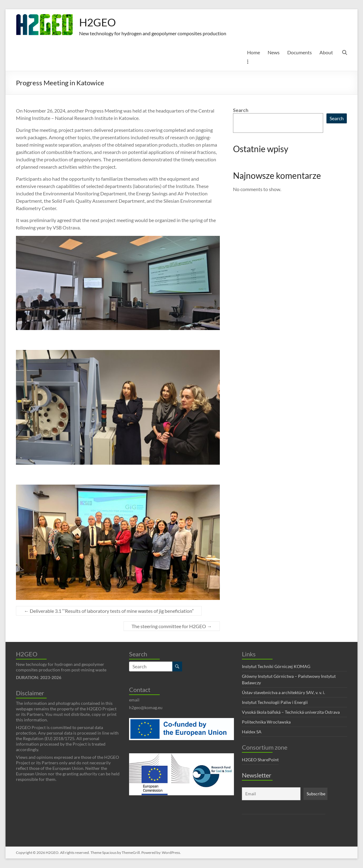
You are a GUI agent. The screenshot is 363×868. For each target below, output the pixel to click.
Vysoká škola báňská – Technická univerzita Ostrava (291, 712)
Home (254, 53)
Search (241, 110)
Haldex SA (252, 732)
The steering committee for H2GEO (172, 626)
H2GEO (98, 22)
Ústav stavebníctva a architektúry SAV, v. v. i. (283, 693)
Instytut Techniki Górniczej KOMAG (276, 667)
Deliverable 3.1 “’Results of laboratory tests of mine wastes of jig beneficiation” (109, 611)
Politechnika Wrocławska (266, 722)
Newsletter (257, 775)
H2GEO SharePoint (260, 760)
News (274, 53)
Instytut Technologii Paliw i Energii (275, 703)
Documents (300, 53)
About (326, 53)
